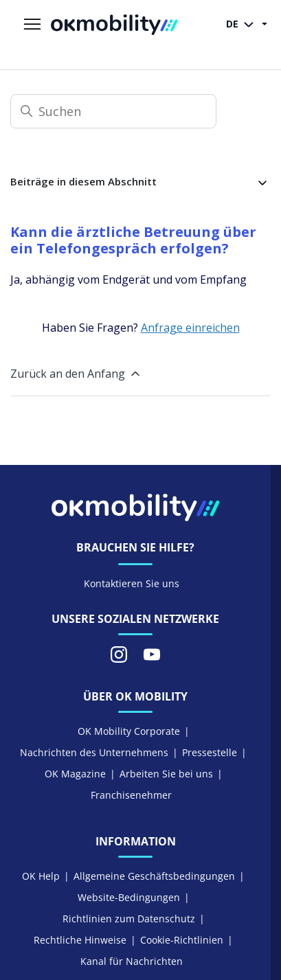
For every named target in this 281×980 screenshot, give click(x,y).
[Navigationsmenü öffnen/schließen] (32, 25)
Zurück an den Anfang (76, 374)
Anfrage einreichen (190, 328)
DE (243, 25)
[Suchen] (113, 111)
